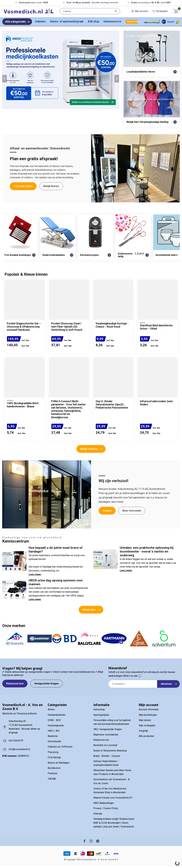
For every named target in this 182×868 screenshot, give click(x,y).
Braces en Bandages (59, 763)
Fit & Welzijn (54, 757)
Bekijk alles (91, 610)
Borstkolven (54, 768)
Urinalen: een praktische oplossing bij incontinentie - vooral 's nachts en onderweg (147, 551)
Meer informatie (132, 511)
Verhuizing (99, 709)
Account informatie (149, 709)
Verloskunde (54, 741)
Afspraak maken (23, 186)
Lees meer (35, 574)
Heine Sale (133, 21)
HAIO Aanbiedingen (104, 803)
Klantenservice (112, 21)
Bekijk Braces (51, 186)
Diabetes (40, 21)
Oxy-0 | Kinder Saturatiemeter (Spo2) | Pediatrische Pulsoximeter (112, 404)
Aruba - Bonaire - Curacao (107, 756)
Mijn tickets (145, 720)
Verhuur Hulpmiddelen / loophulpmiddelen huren (106, 763)
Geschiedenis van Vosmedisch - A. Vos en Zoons (112, 781)
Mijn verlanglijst (147, 725)
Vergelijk (143, 731)
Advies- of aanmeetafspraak (67, 21)
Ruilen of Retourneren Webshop (110, 751)
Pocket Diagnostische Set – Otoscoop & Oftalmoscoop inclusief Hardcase (24, 327)
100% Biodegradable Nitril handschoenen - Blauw (23, 405)
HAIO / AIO (54, 731)
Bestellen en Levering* (105, 745)
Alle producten (146, 736)
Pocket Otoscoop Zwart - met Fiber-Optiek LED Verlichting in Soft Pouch (67, 327)
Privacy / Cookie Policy (106, 808)
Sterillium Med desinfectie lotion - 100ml (156, 327)
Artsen (51, 709)
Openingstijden (101, 715)
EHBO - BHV (54, 720)
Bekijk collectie (91, 449)
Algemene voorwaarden (106, 735)
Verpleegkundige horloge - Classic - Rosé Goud (112, 325)
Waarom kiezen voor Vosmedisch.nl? (113, 798)
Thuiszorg (53, 752)
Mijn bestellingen (148, 715)
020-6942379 (16, 741)
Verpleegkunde (56, 725)
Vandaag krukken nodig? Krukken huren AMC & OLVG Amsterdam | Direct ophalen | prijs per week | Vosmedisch (114, 823)
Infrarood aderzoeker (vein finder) (156, 403)
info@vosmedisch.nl (19, 749)
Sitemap (98, 814)
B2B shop (94, 21)
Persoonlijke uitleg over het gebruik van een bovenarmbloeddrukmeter (112, 722)
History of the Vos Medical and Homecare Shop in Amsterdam (110, 790)
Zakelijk (52, 779)
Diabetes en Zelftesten (60, 747)
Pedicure (52, 773)
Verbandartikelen (57, 715)
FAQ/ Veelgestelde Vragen (108, 729)
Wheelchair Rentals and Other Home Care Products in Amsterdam (112, 772)
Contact (107, 511)
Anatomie (53, 736)
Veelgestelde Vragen (46, 684)
